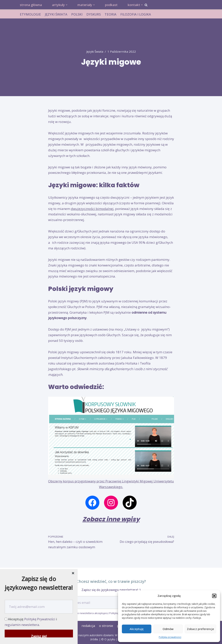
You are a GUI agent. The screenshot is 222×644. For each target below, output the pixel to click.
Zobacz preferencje (200, 629)
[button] (214, 596)
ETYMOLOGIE (30, 14)
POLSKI (77, 14)
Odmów (168, 629)
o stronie (106, 626)
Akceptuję (137, 629)
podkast (113, 5)
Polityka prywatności (170, 637)
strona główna (31, 5)
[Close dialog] (73, 574)
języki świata (95, 52)
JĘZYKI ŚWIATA (56, 14)
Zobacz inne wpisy (111, 519)
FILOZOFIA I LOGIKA (136, 14)
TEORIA (111, 14)
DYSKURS (94, 14)
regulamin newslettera (22, 625)
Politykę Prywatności (40, 619)
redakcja (88, 626)
